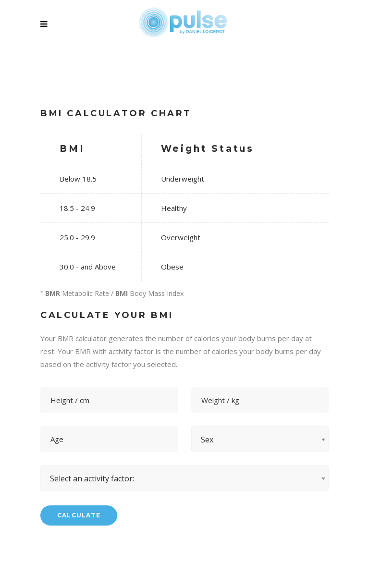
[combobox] (260, 439)
